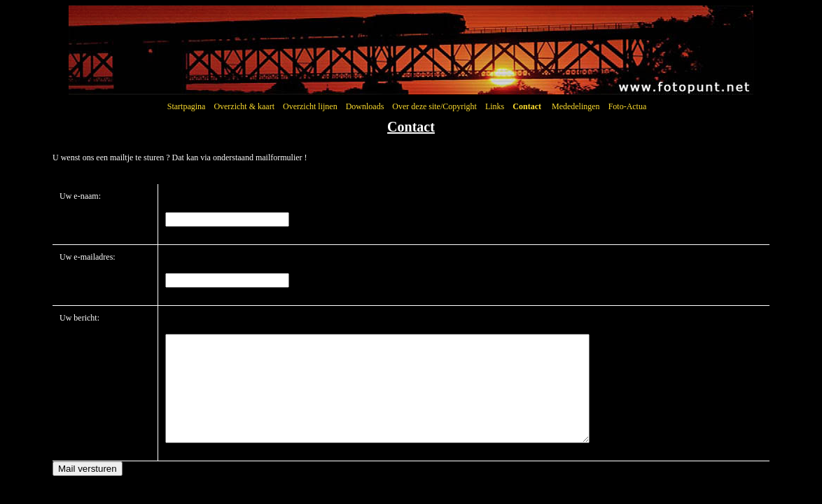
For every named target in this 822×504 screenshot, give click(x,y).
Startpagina (187, 106)
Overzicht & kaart (244, 106)
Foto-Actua (628, 106)
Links (495, 106)
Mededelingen (576, 106)
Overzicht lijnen (310, 106)
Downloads (365, 106)
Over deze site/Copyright (434, 106)
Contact (527, 106)
